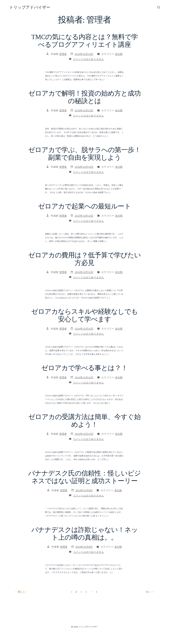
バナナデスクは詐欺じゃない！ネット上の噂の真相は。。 (85, 534)
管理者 (63, 54)
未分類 (119, 54)
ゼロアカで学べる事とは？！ (84, 368)
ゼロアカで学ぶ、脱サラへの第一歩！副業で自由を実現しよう (84, 154)
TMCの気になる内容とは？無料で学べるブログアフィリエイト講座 (85, 41)
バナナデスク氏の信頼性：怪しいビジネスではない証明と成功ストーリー (85, 477)
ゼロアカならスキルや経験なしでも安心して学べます (84, 316)
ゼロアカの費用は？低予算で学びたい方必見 (84, 259)
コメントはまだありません (88, 59)
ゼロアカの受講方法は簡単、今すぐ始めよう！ (84, 421)
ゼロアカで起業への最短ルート (84, 206)
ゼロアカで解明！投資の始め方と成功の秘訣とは (84, 97)
